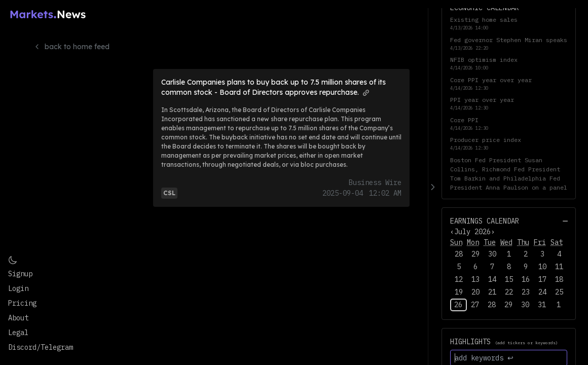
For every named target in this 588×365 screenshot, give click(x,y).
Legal (18, 333)
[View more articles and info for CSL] (169, 192)
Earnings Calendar (485, 221)
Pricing (22, 303)
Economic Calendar (485, 8)
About (18, 318)
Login (18, 288)
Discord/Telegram (41, 347)
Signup (20, 274)
